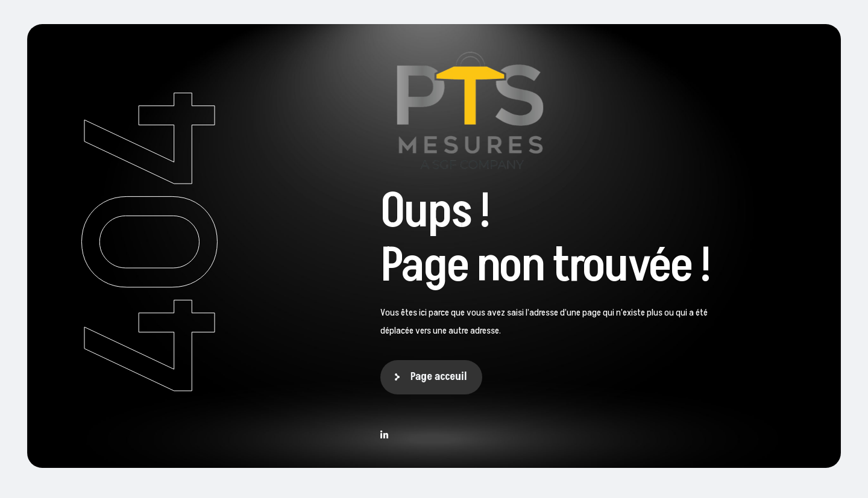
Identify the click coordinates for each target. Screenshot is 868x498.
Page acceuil (439, 377)
